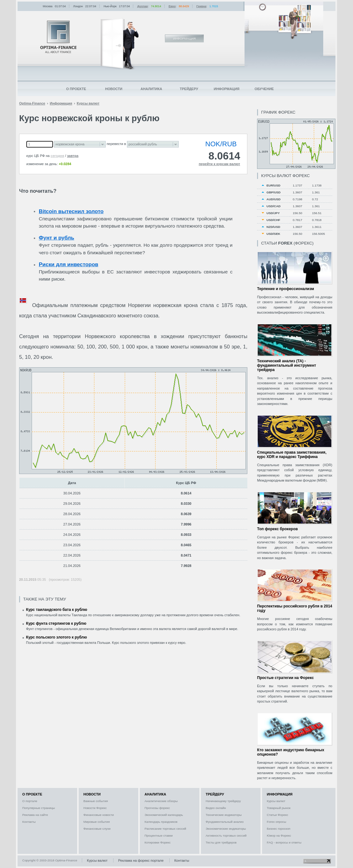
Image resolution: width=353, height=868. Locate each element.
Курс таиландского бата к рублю (57, 610)
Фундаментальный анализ (225, 822)
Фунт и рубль (57, 238)
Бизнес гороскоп (279, 829)
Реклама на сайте (35, 815)
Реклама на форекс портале (141, 860)
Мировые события (97, 822)
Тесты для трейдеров (221, 842)
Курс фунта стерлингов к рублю (56, 623)
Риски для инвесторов (69, 264)
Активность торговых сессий (226, 836)
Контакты (29, 822)
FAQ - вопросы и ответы (284, 842)
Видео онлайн (216, 808)
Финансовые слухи (97, 829)
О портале (30, 801)
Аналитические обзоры (161, 801)
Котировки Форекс (158, 842)
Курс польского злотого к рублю (56, 637)
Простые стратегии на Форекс (285, 678)
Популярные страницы (39, 808)
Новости (114, 89)
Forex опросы (277, 822)
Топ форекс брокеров (277, 529)
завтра (73, 156)
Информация (227, 89)
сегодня (57, 156)
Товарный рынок (279, 808)
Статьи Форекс (277, 815)
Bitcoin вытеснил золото (71, 211)
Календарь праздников (161, 822)
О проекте (76, 89)
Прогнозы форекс (157, 808)
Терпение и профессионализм (286, 289)
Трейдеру (189, 89)
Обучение (264, 89)
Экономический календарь (164, 815)
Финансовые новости (99, 815)
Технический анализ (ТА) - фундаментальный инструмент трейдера (287, 365)
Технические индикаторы (224, 815)
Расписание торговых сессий (165, 829)
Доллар (143, 6)
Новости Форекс (95, 808)
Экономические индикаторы (226, 829)
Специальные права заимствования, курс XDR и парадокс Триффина (292, 455)
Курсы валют (276, 801)
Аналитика (151, 89)
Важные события (96, 801)
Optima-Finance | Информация (58, 37)
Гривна (201, 6)
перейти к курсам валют (219, 164)
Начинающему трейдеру (223, 801)
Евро (172, 6)
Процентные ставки (159, 836)
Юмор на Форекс (279, 836)
